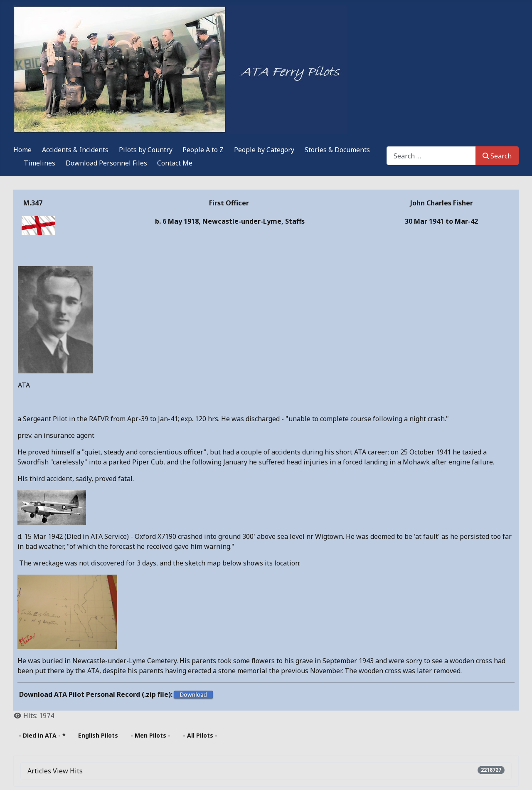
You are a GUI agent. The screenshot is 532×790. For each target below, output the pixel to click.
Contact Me (175, 163)
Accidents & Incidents (75, 150)
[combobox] (431, 156)
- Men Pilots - (150, 735)
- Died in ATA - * (42, 735)
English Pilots (98, 735)
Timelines (39, 163)
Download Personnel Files (106, 163)
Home (22, 150)
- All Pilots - (200, 735)
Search (497, 156)
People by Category (264, 150)
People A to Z (203, 150)
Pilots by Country (146, 150)
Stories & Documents (337, 150)
